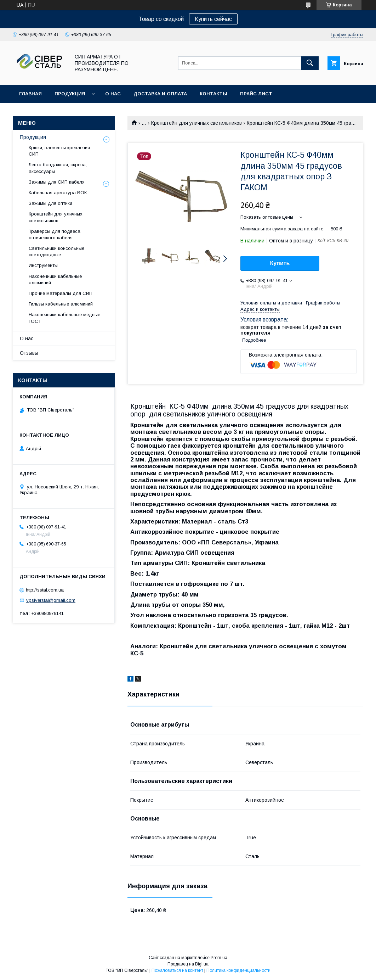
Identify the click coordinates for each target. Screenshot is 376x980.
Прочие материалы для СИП (61, 293)
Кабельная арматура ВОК (58, 193)
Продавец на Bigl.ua (188, 964)
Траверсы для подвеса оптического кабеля (55, 234)
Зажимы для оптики (50, 203)
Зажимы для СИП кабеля (57, 182)
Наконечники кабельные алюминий (55, 279)
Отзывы (29, 353)
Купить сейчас (213, 19)
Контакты (213, 94)
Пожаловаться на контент (177, 970)
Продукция (70, 94)
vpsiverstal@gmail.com (51, 600)
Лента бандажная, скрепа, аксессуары (58, 168)
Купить (280, 263)
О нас (113, 94)
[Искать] (310, 63)
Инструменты (43, 265)
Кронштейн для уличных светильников (196, 123)
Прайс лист (256, 94)
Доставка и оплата (160, 94)
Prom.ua (219, 958)
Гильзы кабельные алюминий (61, 304)
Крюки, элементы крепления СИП (59, 151)
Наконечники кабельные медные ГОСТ (64, 318)
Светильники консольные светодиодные (56, 251)
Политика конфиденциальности (238, 970)
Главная (30, 94)
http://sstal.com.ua (45, 590)
